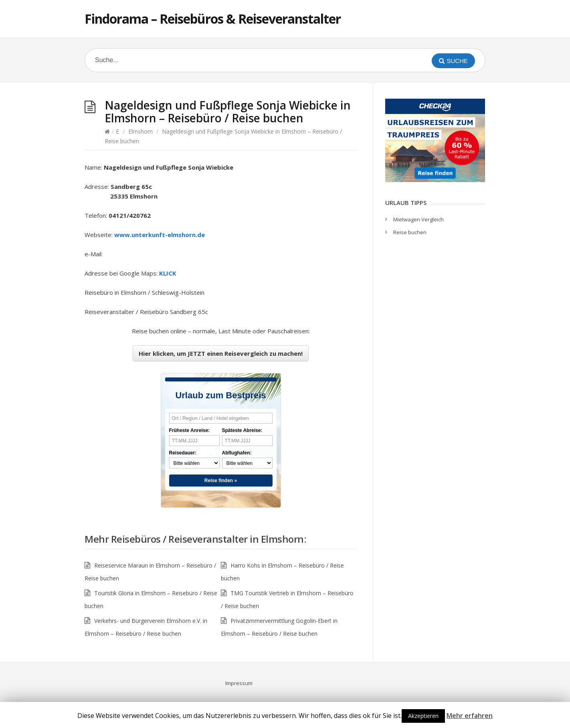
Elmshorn (140, 131)
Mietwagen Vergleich (418, 219)
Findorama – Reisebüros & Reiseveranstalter (213, 19)
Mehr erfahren (470, 716)
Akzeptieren (423, 716)
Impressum (239, 683)
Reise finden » (221, 481)
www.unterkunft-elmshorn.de (160, 235)
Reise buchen (410, 232)
